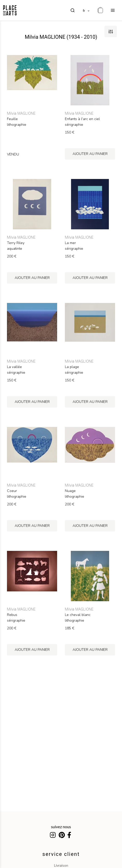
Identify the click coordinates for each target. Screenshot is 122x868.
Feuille (12, 119)
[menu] (113, 10)
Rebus (12, 615)
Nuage (70, 491)
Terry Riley (16, 243)
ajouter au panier (90, 154)
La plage (72, 367)
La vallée (14, 367)
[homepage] (10, 10)
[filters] (111, 32)
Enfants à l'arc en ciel (82, 119)
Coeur (12, 491)
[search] (73, 10)
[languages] (86, 10)
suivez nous (61, 827)
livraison (61, 865)
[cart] (100, 10)
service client (61, 854)
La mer (70, 243)
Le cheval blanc (78, 615)
